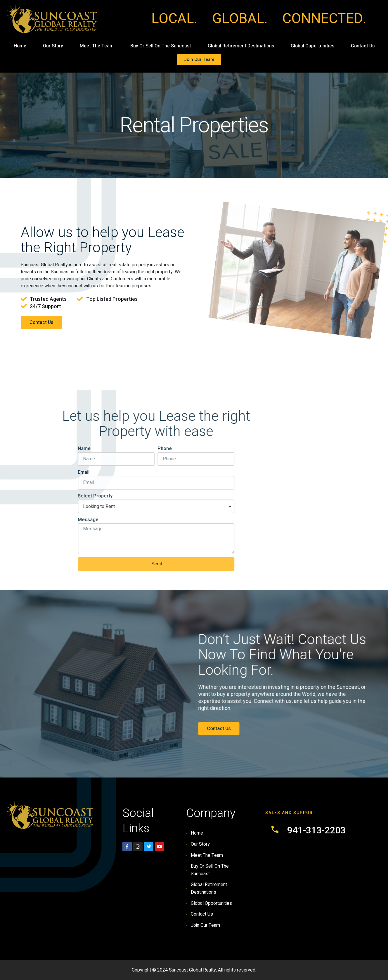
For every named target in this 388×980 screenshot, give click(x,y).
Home (20, 46)
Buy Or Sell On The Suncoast (161, 46)
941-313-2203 (316, 830)
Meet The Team (97, 46)
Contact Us (363, 46)
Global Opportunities (312, 46)
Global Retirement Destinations (241, 46)
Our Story (53, 46)
